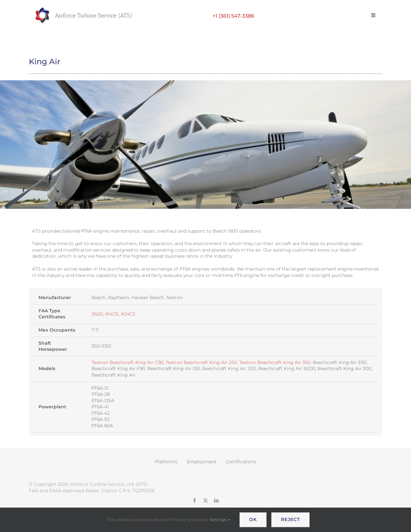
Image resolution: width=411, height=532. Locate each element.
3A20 (97, 314)
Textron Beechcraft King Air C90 (127, 362)
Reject (290, 519)
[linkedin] (216, 501)
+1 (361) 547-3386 (233, 16)
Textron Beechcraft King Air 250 (201, 362)
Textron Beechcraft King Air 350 (275, 362)
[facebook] (195, 501)
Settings (220, 519)
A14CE (112, 314)
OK (253, 519)
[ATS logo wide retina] (83, 10)
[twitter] (205, 501)
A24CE (128, 314)
